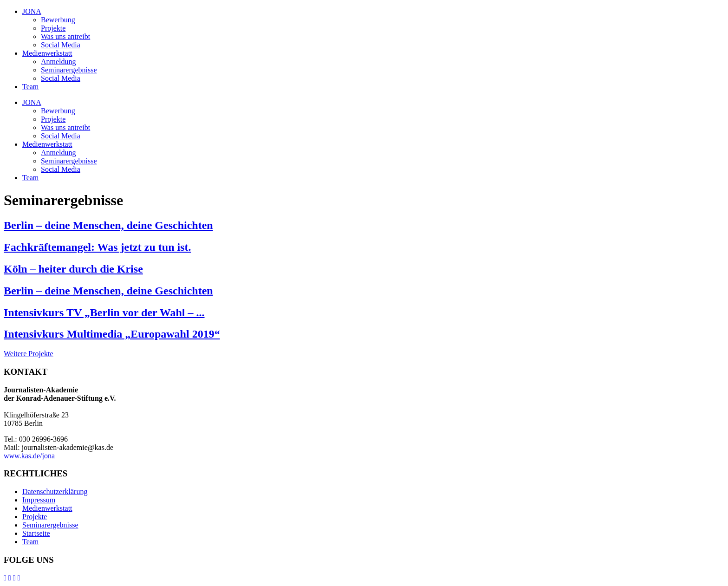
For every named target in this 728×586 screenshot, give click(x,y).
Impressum (39, 500)
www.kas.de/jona (29, 456)
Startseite (36, 533)
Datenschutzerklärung (55, 492)
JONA (32, 11)
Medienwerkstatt (47, 53)
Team (30, 87)
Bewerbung (58, 20)
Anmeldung (58, 62)
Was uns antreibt (65, 36)
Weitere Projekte (29, 354)
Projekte (53, 28)
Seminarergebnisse (69, 70)
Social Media (61, 45)
